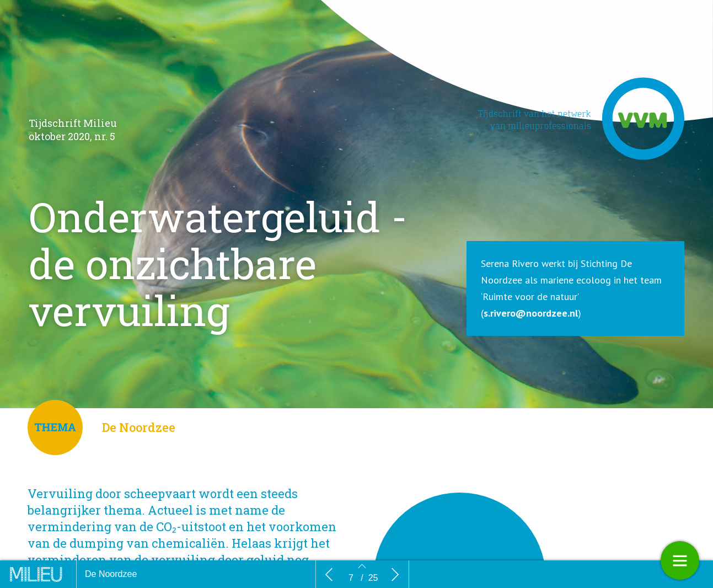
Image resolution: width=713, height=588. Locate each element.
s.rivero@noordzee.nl (531, 314)
